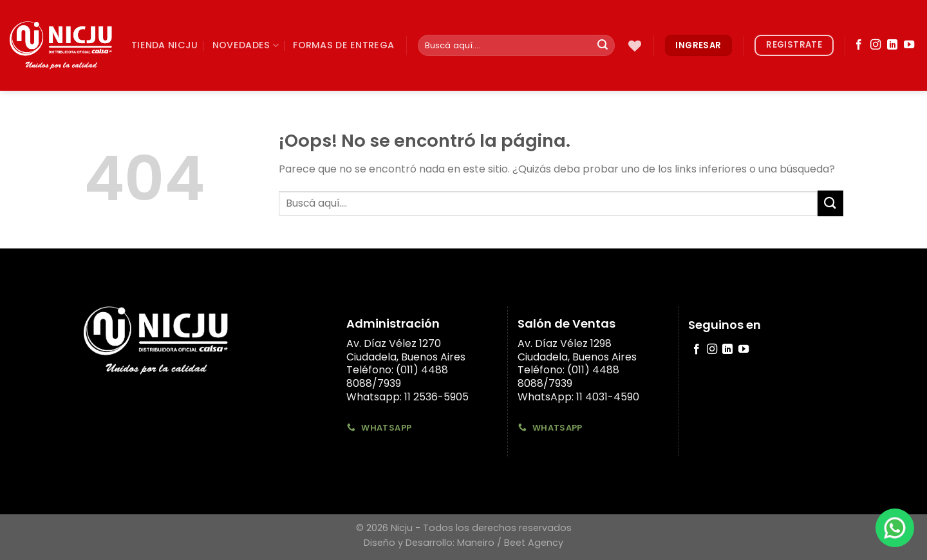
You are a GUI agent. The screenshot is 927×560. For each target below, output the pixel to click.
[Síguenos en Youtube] (909, 45)
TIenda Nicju (164, 45)
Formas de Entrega (343, 45)
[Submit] (603, 46)
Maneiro (476, 543)
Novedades (246, 45)
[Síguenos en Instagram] (876, 45)
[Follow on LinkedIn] (892, 45)
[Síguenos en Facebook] (859, 45)
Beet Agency (534, 543)
